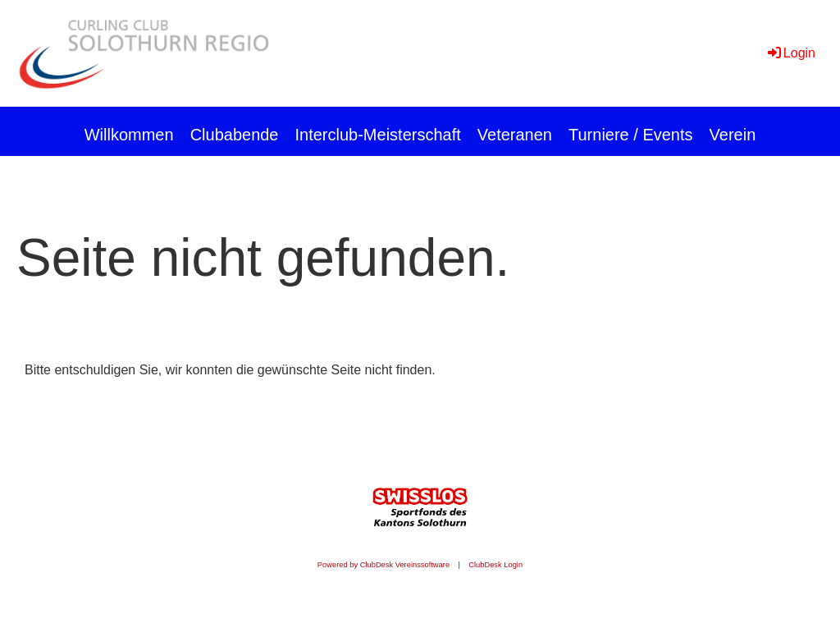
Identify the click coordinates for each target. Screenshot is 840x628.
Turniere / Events (631, 135)
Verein (733, 135)
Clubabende (235, 135)
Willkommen (129, 135)
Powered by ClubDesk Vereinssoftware (383, 565)
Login (790, 53)
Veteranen (515, 135)
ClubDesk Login (495, 565)
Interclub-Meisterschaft (378, 135)
